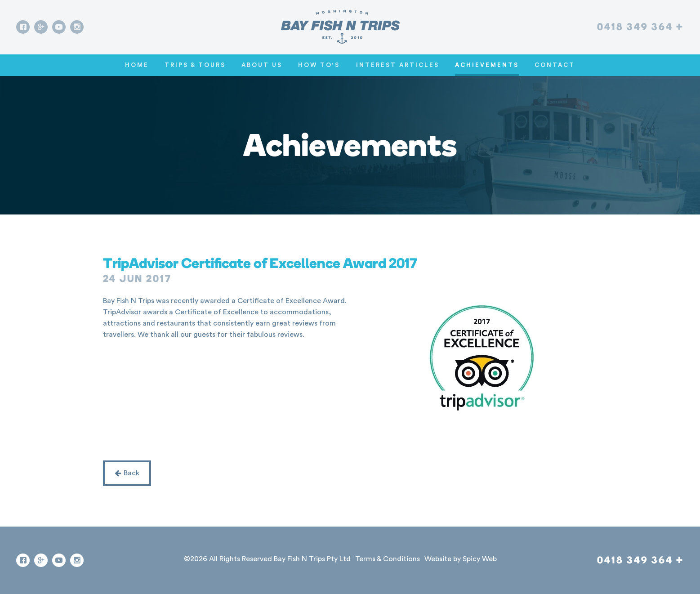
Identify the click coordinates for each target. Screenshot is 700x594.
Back (127, 473)
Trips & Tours (195, 65)
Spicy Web (480, 559)
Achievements (487, 65)
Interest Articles (398, 65)
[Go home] (340, 27)
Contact (555, 65)
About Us (262, 65)
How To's (319, 65)
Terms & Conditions (388, 559)
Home (137, 65)
